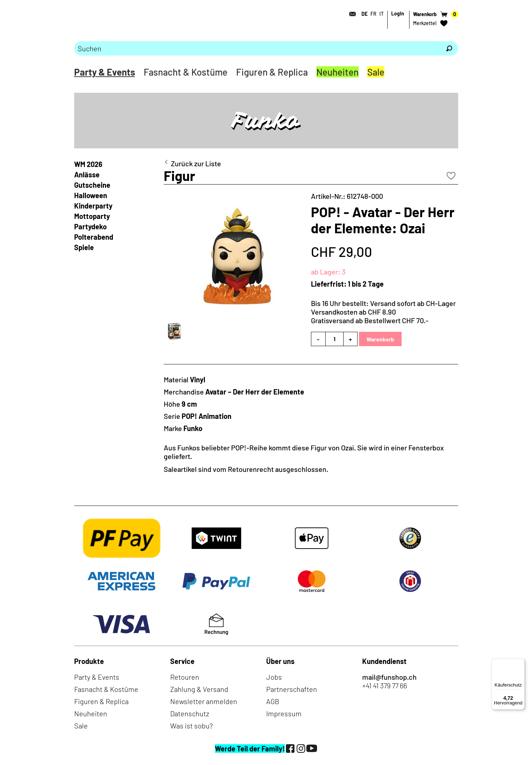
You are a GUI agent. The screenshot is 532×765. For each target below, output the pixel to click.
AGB (273, 701)
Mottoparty (92, 216)
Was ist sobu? (191, 726)
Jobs (274, 677)
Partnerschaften (292, 689)
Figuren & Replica (272, 72)
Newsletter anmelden (204, 701)
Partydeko (90, 226)
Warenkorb (380, 339)
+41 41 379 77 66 (385, 685)
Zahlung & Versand (199, 689)
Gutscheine (92, 185)
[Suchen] (449, 48)
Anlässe (87, 174)
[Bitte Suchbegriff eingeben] (257, 48)
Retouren (185, 677)
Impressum (284, 713)
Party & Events (105, 72)
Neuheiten (337, 72)
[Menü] (521, 663)
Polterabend (94, 237)
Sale (376, 72)
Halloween (91, 195)
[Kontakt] (351, 14)
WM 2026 (88, 164)
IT (382, 14)
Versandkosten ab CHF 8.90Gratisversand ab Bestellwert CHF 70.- (370, 316)
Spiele (84, 247)
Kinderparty (93, 206)
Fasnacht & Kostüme (186, 72)
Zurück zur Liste (196, 163)
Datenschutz (190, 713)
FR (373, 14)
